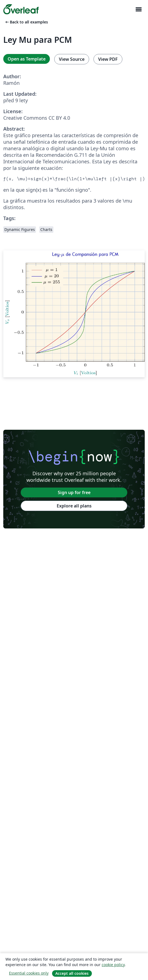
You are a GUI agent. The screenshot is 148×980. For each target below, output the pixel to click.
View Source (72, 59)
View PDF (108, 59)
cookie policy (113, 965)
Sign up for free (74, 492)
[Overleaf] (21, 9)
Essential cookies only (29, 973)
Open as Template (27, 59)
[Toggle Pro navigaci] (138, 9)
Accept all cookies (72, 973)
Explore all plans (74, 506)
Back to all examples (26, 22)
